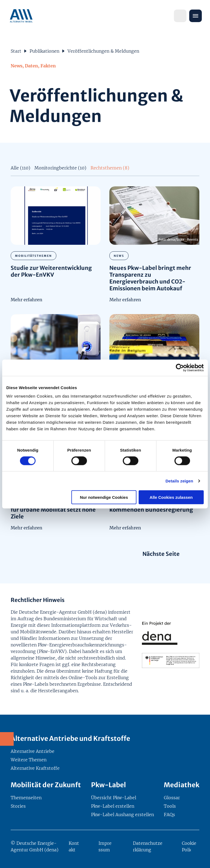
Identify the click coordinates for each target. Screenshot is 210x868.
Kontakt (74, 846)
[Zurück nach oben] (199, 857)
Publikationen (44, 51)
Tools (170, 806)
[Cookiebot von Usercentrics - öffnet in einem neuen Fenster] (180, 368)
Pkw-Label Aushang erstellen (122, 815)
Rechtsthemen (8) (110, 168)
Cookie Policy (189, 846)
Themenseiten (26, 798)
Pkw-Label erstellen (113, 806)
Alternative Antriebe (33, 751)
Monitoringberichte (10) (60, 168)
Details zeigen (179, 481)
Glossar (172, 798)
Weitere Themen (29, 760)
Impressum (105, 846)
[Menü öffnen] (196, 16)
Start (16, 51)
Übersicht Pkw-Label (114, 798)
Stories (18, 806)
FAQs (169, 815)
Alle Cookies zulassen (171, 497)
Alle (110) (21, 168)
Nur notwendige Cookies (104, 497)
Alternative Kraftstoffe (35, 768)
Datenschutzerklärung (148, 846)
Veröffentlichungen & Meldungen (103, 51)
